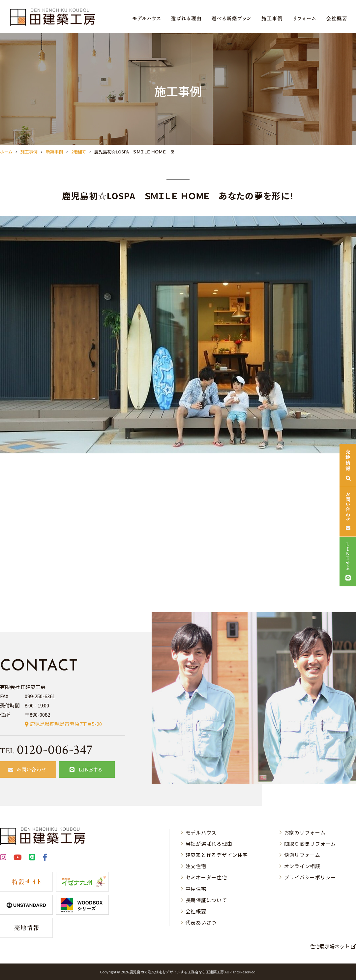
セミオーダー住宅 (206, 877)
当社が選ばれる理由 (209, 844)
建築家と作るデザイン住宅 (217, 855)
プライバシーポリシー (310, 877)
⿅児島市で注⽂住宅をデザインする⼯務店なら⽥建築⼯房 (177, 972)
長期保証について (206, 900)
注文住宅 (196, 866)
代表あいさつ (201, 922)
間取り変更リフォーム (310, 844)
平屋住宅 (196, 889)
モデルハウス (201, 832)
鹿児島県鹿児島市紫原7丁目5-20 (66, 724)
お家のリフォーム (305, 832)
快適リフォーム (302, 855)
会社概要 (196, 911)
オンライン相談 (302, 866)
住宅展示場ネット (330, 946)
